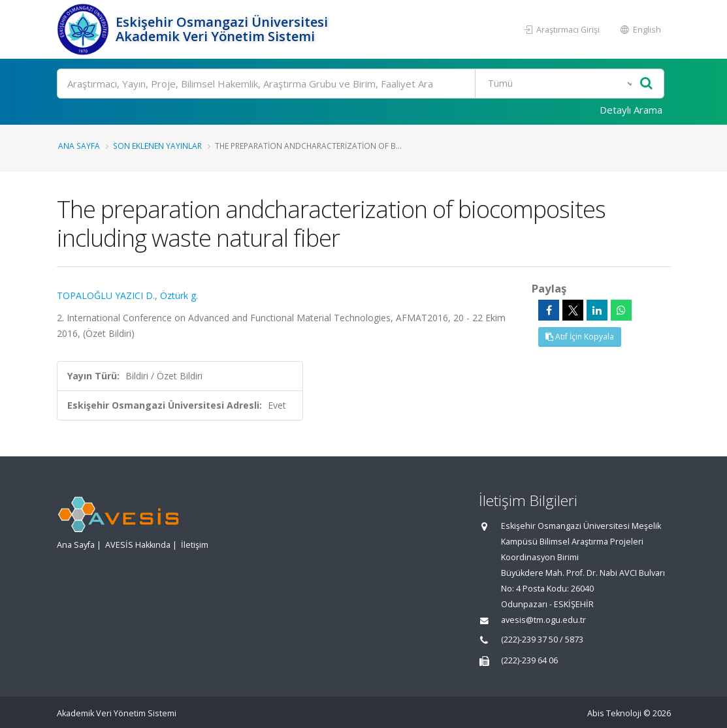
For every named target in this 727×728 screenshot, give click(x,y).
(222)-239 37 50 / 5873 (542, 640)
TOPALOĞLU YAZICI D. (106, 295)
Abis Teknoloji (614, 713)
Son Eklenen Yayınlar (157, 146)
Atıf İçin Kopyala (580, 337)
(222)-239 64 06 (529, 660)
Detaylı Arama (631, 110)
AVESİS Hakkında (138, 545)
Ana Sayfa (79, 146)
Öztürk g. (179, 295)
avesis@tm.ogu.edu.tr (543, 620)
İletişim (195, 545)
